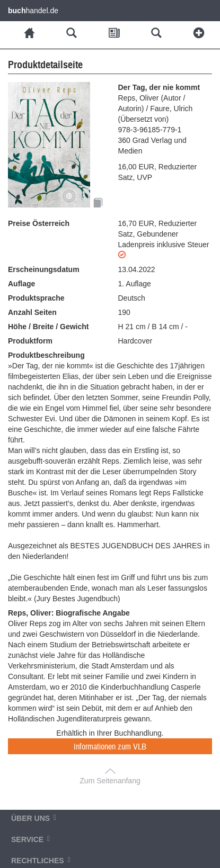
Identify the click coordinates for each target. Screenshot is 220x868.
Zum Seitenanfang (110, 781)
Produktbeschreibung (46, 355)
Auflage (21, 284)
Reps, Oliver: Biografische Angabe (69, 613)
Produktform (30, 341)
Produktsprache (36, 298)
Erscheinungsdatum (44, 269)
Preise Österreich (39, 223)
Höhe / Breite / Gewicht (48, 327)
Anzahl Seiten (32, 312)
